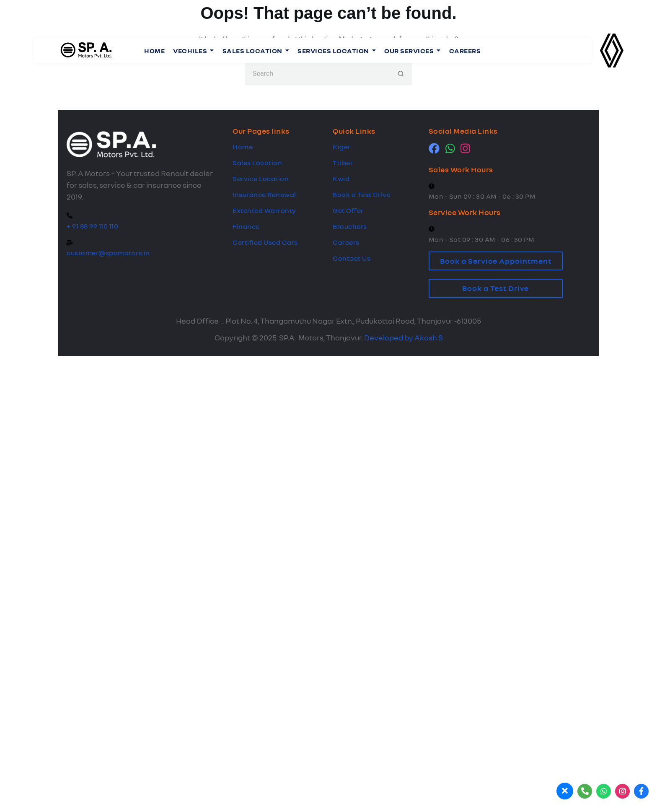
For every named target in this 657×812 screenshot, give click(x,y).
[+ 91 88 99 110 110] (70, 216)
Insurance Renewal (264, 195)
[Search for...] (317, 74)
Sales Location (257, 163)
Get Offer (348, 210)
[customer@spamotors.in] (70, 243)
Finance (246, 226)
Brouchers (350, 226)
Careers (346, 242)
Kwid (341, 179)
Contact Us (352, 258)
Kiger (342, 147)
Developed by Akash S (404, 337)
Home (243, 147)
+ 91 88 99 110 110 (92, 226)
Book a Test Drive (362, 195)
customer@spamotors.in (108, 253)
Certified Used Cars (265, 242)
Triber (343, 163)
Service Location (261, 179)
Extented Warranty (264, 210)
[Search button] (401, 74)
